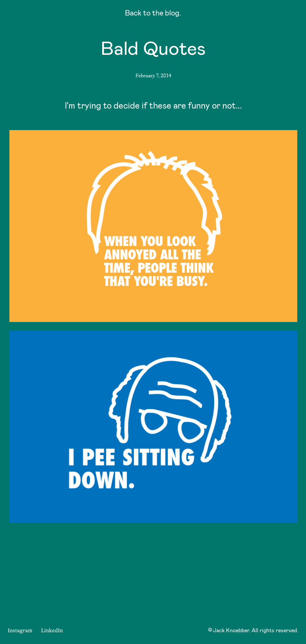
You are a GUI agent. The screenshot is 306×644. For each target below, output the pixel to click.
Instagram (20, 631)
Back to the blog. (153, 14)
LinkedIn (52, 631)
